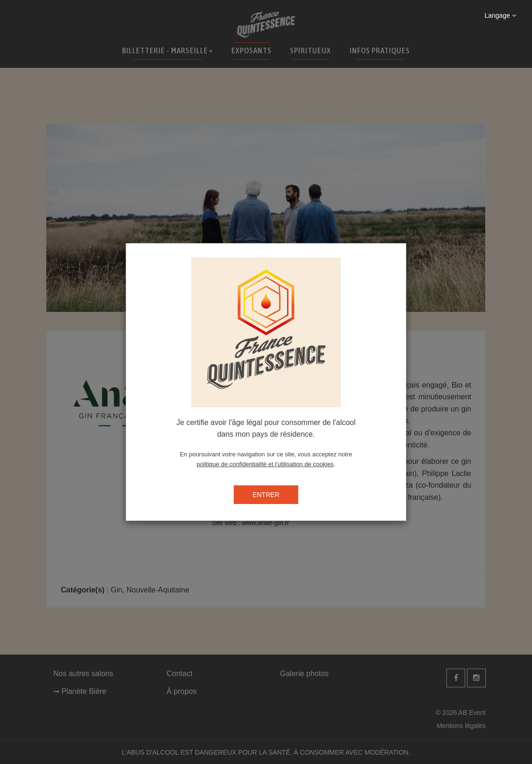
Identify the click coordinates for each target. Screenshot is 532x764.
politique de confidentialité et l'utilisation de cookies (265, 464)
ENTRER (266, 495)
